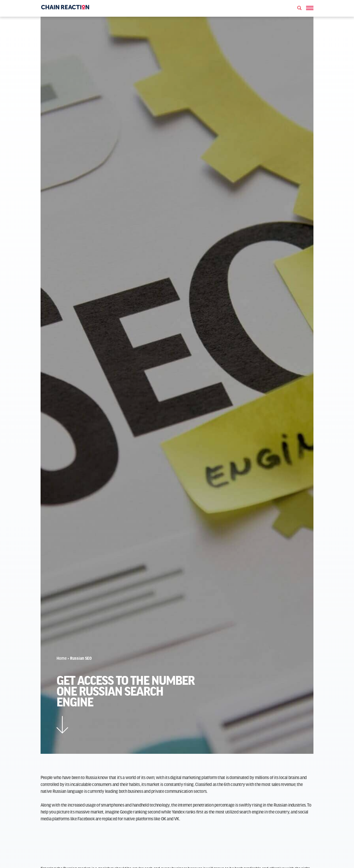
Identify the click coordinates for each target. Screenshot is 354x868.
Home (62, 659)
